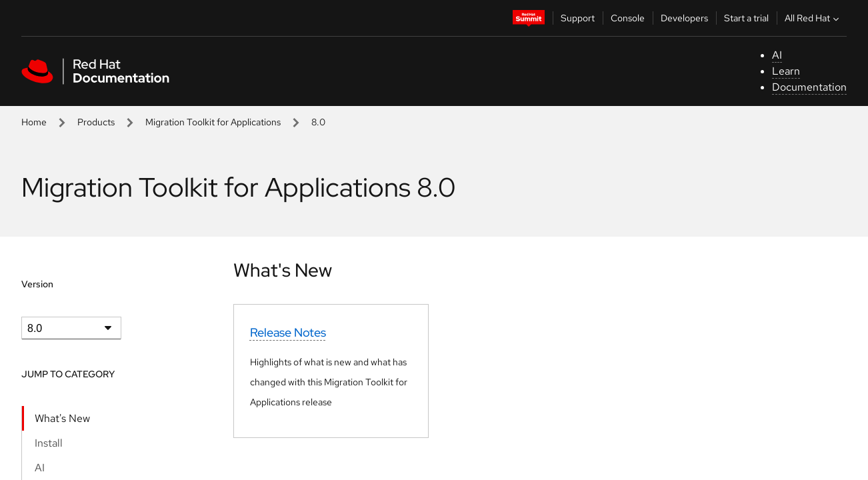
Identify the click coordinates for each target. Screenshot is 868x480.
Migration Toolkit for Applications (213, 122)
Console (628, 18)
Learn (786, 71)
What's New (62, 418)
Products (96, 122)
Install (49, 443)
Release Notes (288, 332)
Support (578, 18)
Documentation (809, 87)
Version (37, 284)
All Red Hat (813, 18)
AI (777, 55)
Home (34, 122)
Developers (684, 18)
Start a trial (746, 18)
